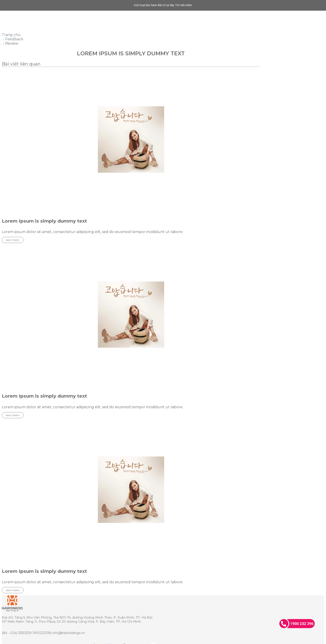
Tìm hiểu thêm (184, 5)
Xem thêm (13, 240)
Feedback (14, 39)
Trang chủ (11, 35)
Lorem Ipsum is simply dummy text (44, 221)
